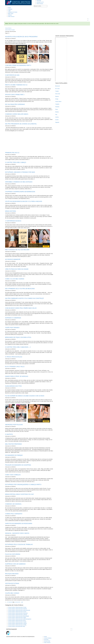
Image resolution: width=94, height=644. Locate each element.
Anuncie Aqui (47, 641)
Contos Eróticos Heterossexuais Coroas (17, 607)
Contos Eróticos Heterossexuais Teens (17, 620)
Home (9, 8)
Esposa (57, 96)
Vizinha (57, 117)
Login (9, 11)
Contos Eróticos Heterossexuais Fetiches (17, 609)
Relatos (57, 112)
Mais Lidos (11, 14)
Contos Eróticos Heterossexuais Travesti (17, 623)
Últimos (10, 15)
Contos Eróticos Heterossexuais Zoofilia (17, 625)
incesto (57, 120)
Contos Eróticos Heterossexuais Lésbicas (18, 615)
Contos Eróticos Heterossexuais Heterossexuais (19, 610)
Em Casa (57, 89)
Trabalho (57, 104)
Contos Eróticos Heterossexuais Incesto (17, 612)
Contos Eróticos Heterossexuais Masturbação (19, 616)
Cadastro (10, 9)
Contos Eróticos (8, 28)
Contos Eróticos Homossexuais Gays (17, 626)
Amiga (57, 99)
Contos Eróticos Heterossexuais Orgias (17, 618)
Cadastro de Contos (13, 12)
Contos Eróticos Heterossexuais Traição (17, 622)
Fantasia (57, 107)
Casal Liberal (58, 102)
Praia (56, 109)
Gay (56, 114)
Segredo (57, 122)
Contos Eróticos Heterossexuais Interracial (18, 613)
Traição (57, 91)
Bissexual (57, 86)
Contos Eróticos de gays (10, 30)
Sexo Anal (58, 94)
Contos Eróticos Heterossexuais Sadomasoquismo (20, 619)
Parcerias (39, 1)
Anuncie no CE (40, 2)
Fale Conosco (40, 4)
